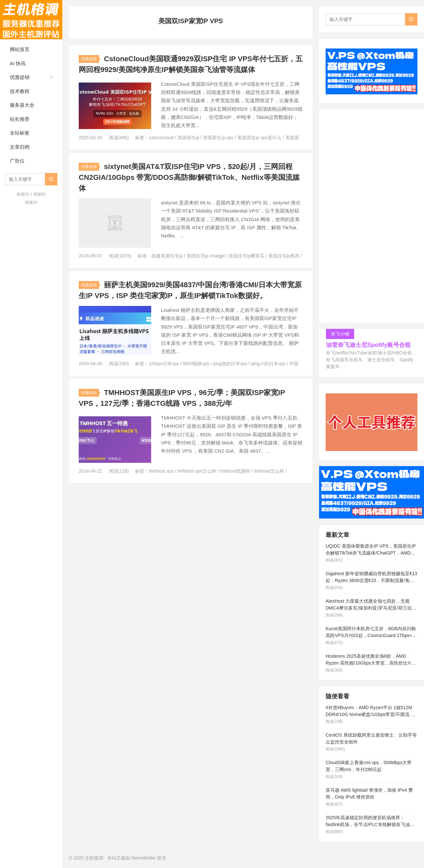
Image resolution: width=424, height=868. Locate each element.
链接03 (31, 202)
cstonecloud (161, 138)
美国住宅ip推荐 (284, 256)
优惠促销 (20, 77)
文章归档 (20, 147)
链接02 (40, 194)
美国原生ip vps (218, 138)
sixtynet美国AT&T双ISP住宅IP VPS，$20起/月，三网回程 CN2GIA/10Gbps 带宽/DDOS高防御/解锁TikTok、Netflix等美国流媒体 (189, 177)
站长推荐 (20, 119)
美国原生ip (188, 138)
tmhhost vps (161, 471)
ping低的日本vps (230, 364)
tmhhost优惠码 (235, 471)
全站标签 (20, 133)
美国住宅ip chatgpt (206, 256)
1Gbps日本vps (164, 364)
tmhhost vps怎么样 (197, 471)
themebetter (144, 858)
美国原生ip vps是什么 (260, 138)
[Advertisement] (372, 217)
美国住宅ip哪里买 (246, 256)
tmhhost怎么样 (269, 471)
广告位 (17, 161)
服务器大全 (22, 105)
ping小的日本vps (268, 364)
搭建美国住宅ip (167, 256)
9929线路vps (196, 364)
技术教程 (20, 91)
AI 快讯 (18, 63)
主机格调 (31, 20)
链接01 (23, 194)
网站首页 (20, 49)
